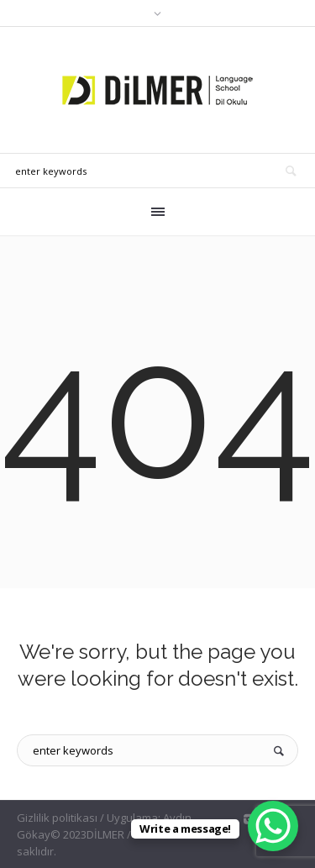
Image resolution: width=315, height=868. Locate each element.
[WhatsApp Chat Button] (273, 826)
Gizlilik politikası (57, 818)
